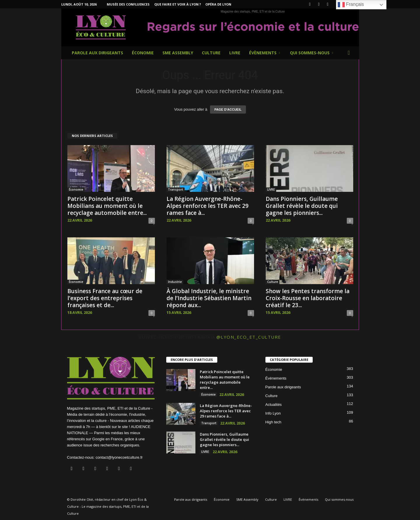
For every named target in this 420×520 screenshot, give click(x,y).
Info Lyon (273, 413)
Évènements (265, 53)
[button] (350, 53)
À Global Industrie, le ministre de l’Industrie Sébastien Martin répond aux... (209, 298)
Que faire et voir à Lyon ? (178, 4)
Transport (176, 189)
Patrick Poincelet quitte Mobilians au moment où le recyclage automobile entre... (107, 206)
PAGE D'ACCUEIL (228, 109)
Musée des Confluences (128, 4)
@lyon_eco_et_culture (249, 337)
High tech (273, 422)
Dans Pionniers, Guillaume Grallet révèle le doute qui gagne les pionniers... (302, 206)
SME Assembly (178, 53)
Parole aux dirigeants (97, 53)
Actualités (274, 405)
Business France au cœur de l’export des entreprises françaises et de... (105, 298)
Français (351, 5)
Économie (143, 53)
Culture (211, 53)
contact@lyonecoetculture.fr (119, 457)
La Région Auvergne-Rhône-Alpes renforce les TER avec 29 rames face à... (208, 206)
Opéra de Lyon (218, 4)
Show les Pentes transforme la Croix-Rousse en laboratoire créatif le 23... (308, 298)
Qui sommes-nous (311, 53)
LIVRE (235, 53)
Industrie (175, 282)
